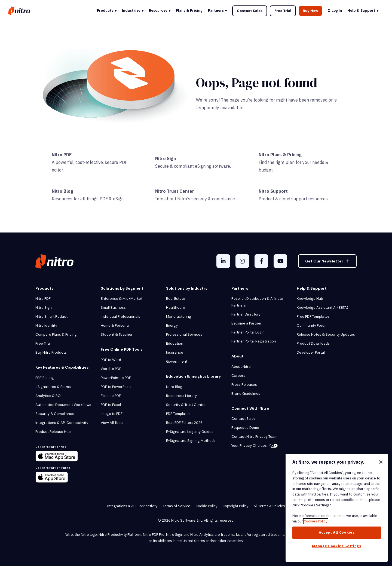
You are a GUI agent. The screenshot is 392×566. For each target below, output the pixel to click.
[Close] (381, 462)
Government (177, 361)
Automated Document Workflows (63, 405)
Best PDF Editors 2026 (184, 423)
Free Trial (283, 11)
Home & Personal (115, 325)
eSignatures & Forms (53, 387)
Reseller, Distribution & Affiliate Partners (257, 302)
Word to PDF (111, 369)
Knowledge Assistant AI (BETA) (322, 308)
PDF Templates (178, 414)
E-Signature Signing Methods (191, 441)
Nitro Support (273, 191)
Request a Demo (245, 428)
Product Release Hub (53, 432)
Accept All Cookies (337, 532)
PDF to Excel (111, 405)
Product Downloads (313, 343)
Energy (172, 325)
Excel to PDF (111, 396)
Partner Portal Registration (254, 341)
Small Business (113, 308)
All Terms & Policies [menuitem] (269, 506)
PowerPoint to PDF (116, 378)
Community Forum (312, 325)
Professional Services (184, 334)
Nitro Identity (46, 325)
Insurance (175, 352)
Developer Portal (311, 352)
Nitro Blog (62, 191)
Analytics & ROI (48, 396)
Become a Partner (246, 323)
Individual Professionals (120, 316)
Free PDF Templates (313, 316)
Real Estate (176, 299)
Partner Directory (246, 314)
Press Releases (244, 385)
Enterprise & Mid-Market (122, 299)
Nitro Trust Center (175, 191)
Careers (238, 376)
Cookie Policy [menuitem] (206, 506)
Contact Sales (250, 11)
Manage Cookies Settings (336, 546)
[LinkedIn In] (223, 261)
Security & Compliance (55, 414)
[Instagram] (242, 261)
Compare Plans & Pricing (56, 334)
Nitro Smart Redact (51, 316)
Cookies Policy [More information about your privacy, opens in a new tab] (316, 521)
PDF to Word (111, 360)
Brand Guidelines (246, 394)
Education (175, 343)
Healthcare (176, 308)
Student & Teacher (117, 334)
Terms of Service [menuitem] (177, 506)
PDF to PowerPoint (116, 387)
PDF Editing (45, 378)
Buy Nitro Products (51, 352)
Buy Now (310, 11)
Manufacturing (179, 316)
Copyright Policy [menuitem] (235, 506)
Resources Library (181, 396)
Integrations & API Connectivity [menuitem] (132, 506)
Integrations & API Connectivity (62, 423)
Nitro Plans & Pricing (280, 155)
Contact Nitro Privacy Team (254, 437)
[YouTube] (280, 261)
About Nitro (241, 367)
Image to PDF (112, 414)
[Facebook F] (261, 261)
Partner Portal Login (248, 332)
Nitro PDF (62, 155)
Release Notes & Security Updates (326, 334)
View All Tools (112, 423)
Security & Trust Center (186, 405)
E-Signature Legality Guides (190, 432)
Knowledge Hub (310, 299)
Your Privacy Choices (255, 446)
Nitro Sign (166, 158)
